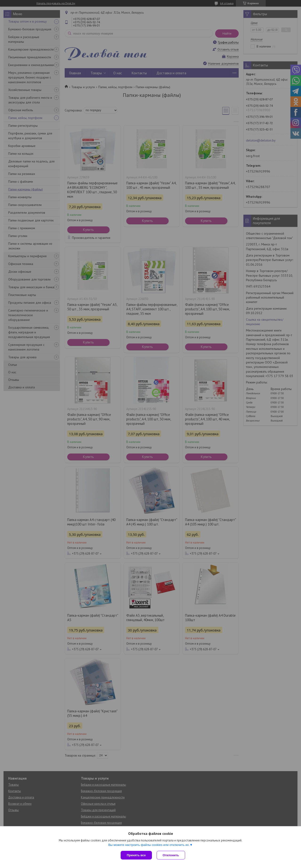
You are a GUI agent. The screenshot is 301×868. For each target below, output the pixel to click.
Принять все (136, 855)
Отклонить (171, 855)
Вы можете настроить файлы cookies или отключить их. (149, 845)
